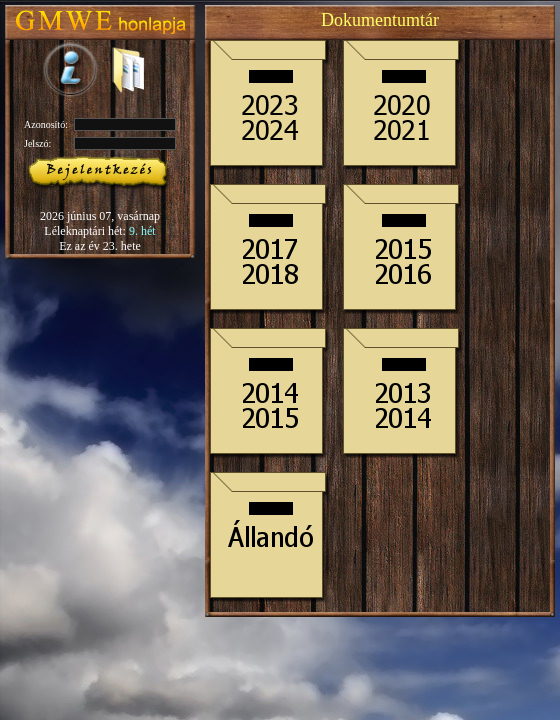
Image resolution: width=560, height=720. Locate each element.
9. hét (142, 231)
